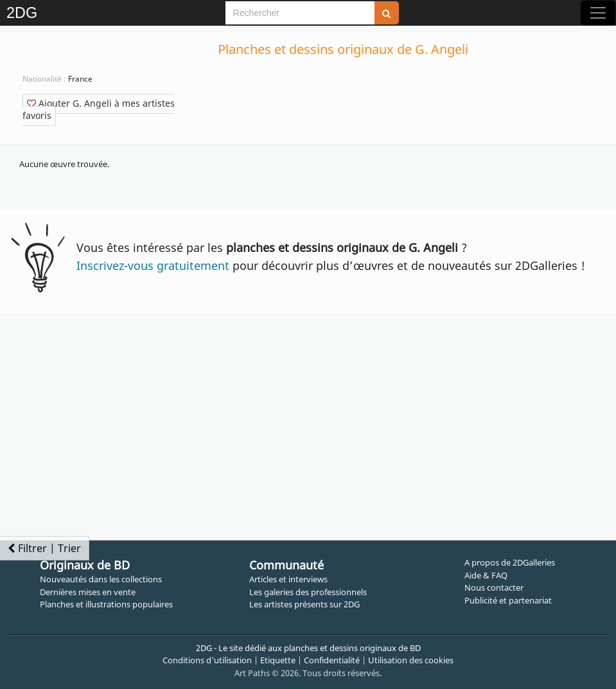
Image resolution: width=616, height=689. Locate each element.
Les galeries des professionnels (308, 592)
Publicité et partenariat (508, 600)
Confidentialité (332, 660)
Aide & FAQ (486, 575)
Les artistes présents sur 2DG (304, 604)
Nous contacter (494, 587)
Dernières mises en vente (88, 592)
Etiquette (278, 660)
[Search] (300, 13)
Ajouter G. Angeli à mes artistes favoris (99, 109)
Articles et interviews (288, 579)
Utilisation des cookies (411, 660)
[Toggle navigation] (598, 13)
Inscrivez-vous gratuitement (153, 265)
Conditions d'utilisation (207, 660)
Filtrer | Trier (44, 548)
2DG (22, 13)
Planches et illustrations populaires (106, 604)
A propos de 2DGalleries (510, 562)
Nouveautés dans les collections (101, 579)
